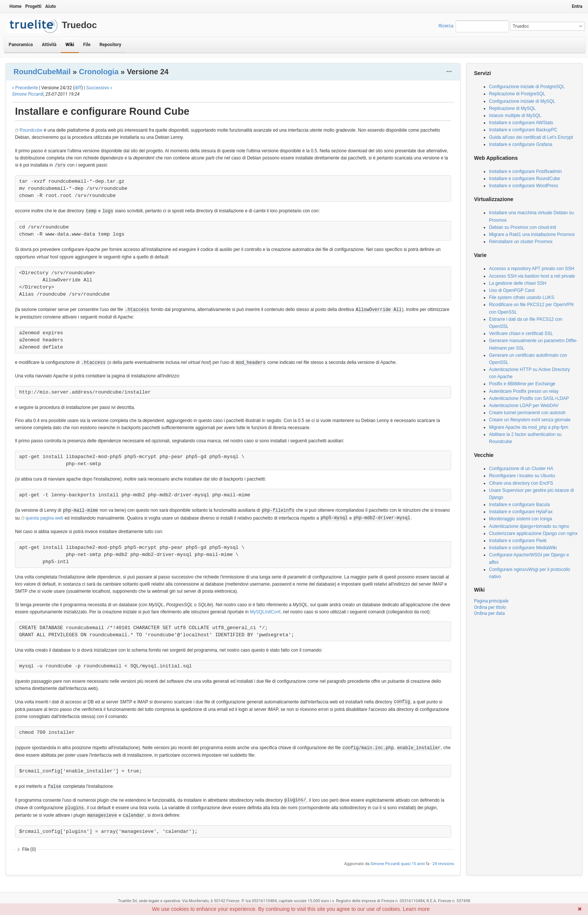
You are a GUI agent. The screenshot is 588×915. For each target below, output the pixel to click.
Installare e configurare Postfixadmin (525, 171)
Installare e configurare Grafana (521, 144)
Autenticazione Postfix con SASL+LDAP (529, 398)
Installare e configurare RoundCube (524, 179)
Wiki (70, 45)
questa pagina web (44, 518)
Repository (110, 45)
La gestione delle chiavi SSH (518, 283)
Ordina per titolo (490, 607)
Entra (577, 6)
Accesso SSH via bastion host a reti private (532, 276)
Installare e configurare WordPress (524, 186)
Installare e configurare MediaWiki (523, 548)
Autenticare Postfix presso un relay (524, 391)
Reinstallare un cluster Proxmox (521, 242)
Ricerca (446, 26)
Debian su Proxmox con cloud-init (523, 227)
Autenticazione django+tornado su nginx (529, 526)
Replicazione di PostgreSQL (517, 94)
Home (15, 6)
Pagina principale (491, 601)
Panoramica (21, 45)
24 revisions (443, 864)
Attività (49, 45)
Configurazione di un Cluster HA (521, 469)
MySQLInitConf (265, 612)
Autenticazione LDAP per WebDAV (524, 406)
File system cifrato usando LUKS (522, 297)
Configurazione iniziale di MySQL (522, 101)
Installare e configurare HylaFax (521, 512)
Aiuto (50, 6)
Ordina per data (489, 613)
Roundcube (31, 130)
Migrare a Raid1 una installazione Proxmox (532, 234)
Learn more (416, 909)
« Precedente (25, 88)
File (87, 45)
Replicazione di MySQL (512, 108)
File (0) (29, 849)
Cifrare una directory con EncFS (521, 483)
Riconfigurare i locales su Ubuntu (522, 476)
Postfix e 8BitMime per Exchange (522, 384)
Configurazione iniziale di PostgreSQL (527, 87)
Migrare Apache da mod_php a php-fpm (529, 427)
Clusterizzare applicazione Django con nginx (533, 533)
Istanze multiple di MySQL (515, 116)
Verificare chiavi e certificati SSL (521, 334)
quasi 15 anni (413, 864)
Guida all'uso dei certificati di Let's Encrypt (531, 137)
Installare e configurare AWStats (521, 123)
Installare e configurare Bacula (519, 505)
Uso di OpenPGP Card (512, 290)
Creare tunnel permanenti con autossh (527, 413)
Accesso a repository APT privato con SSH (532, 269)
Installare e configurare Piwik (518, 541)
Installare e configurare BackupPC (523, 130)
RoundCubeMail (42, 72)
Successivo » (99, 88)
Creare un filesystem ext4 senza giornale (530, 420)
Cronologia (99, 72)
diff (78, 88)
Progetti (33, 6)
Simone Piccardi (28, 94)
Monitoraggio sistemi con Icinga (520, 519)
